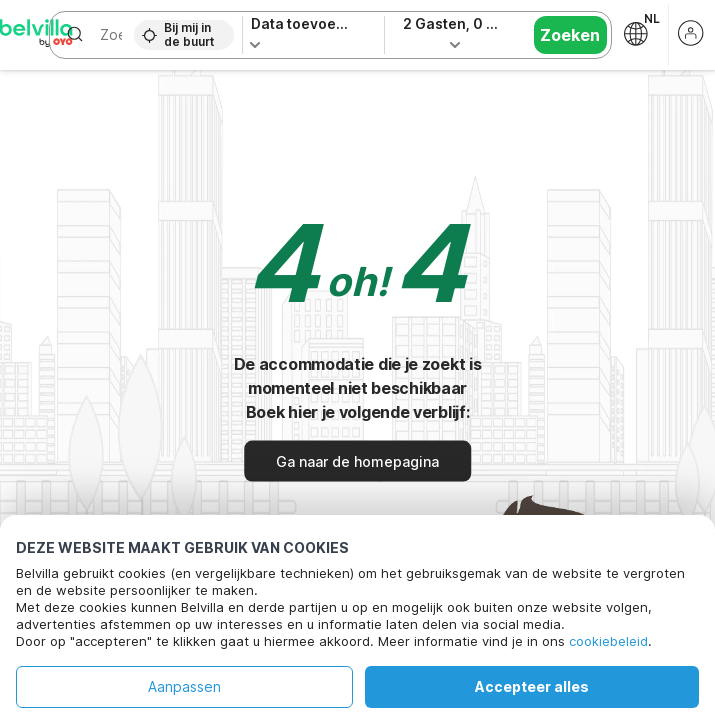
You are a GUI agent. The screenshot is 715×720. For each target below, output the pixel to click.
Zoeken (570, 35)
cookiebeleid (608, 641)
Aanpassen (184, 686)
